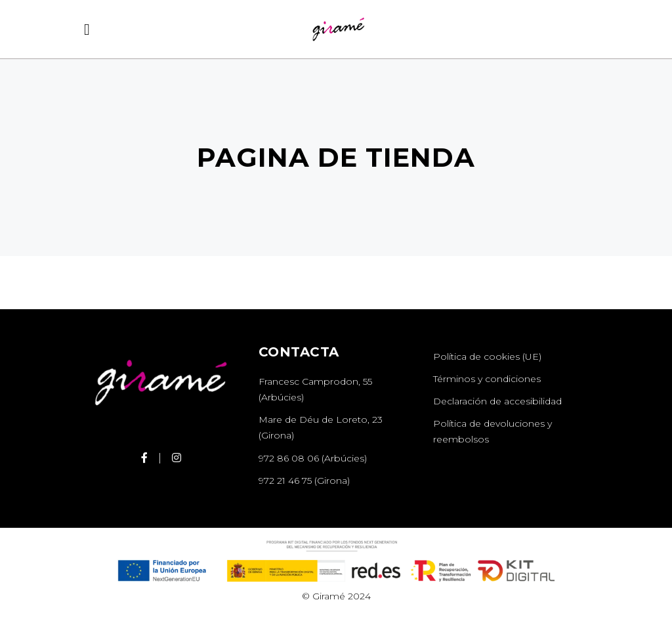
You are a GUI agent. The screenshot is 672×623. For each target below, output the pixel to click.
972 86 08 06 (289, 458)
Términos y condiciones (487, 379)
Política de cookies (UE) (487, 356)
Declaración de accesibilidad (497, 401)
